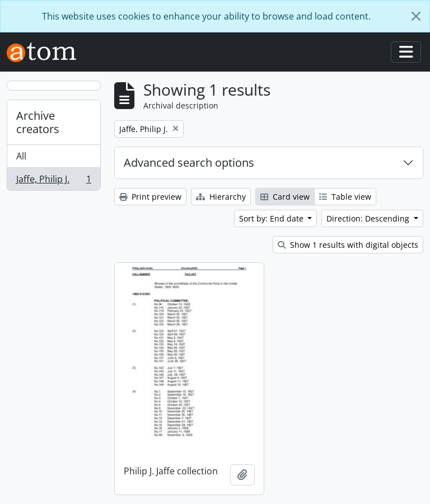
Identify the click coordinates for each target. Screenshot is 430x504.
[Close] (416, 16)
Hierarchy (221, 197)
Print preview (150, 197)
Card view (285, 197)
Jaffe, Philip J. (53, 181)
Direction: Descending (369, 218)
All (21, 156)
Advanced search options (189, 162)
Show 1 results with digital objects (348, 245)
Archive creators (38, 122)
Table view (345, 197)
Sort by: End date (272, 218)
